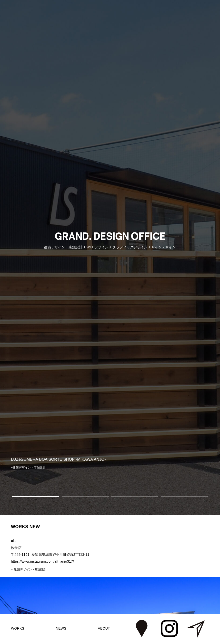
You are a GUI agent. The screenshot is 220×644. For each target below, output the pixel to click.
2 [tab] (85, 496)
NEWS (61, 628)
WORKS (18, 628)
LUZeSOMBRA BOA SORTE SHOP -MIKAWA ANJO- (58, 459)
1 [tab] (36, 496)
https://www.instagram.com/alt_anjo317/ (42, 561)
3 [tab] (135, 496)
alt (13, 541)
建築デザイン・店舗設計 (30, 569)
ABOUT (104, 628)
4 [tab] (184, 496)
